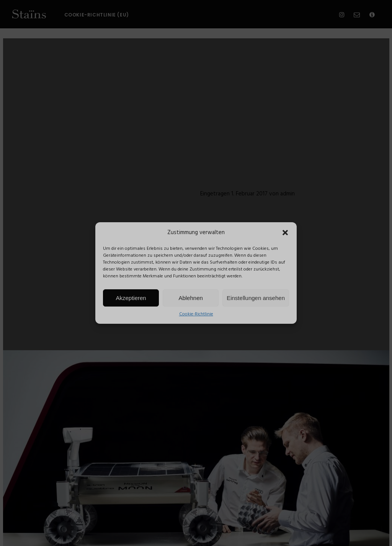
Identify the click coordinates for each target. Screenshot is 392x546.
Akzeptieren (131, 298)
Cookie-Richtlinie (196, 314)
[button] (285, 233)
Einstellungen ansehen (256, 298)
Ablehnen (190, 298)
